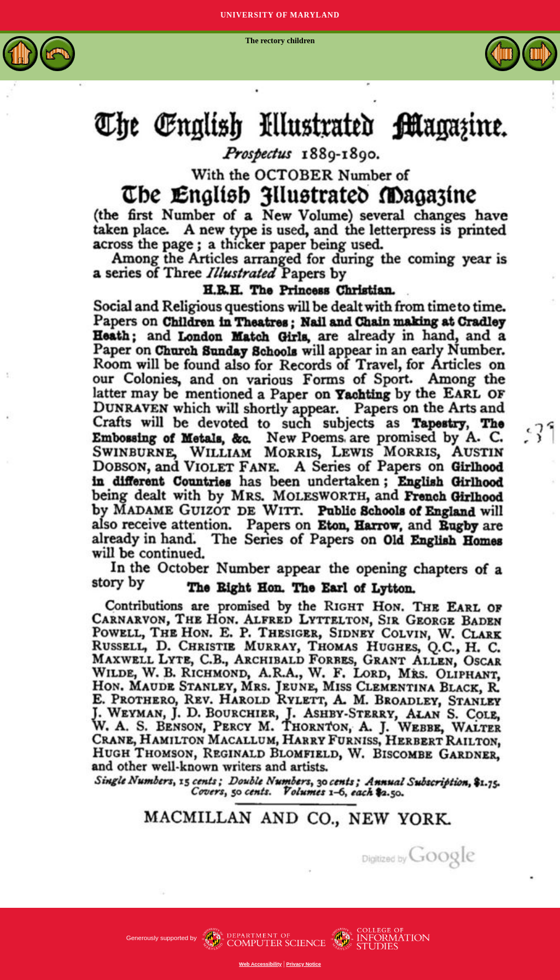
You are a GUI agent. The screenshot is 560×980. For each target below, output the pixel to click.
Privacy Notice (304, 964)
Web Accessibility (260, 964)
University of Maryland (280, 15)
